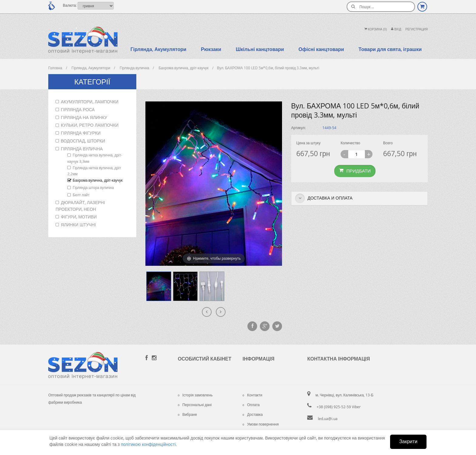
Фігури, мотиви (79, 217)
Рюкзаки (211, 49)
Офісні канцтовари (321, 49)
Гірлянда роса (78, 109)
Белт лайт (81, 195)
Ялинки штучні (78, 225)
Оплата (251, 405)
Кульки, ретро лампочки (90, 125)
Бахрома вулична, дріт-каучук (98, 180)
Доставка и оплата (324, 198)
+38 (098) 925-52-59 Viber (339, 407)
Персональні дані (195, 405)
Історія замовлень (195, 395)
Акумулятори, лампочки (90, 102)
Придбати (355, 171)
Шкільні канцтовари (260, 49)
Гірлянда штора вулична (93, 187)
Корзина (376, 29)
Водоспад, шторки (83, 141)
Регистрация (417, 29)
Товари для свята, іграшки (390, 49)
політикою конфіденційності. (149, 444)
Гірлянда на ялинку (84, 117)
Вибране (187, 414)
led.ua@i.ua (328, 419)
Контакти (252, 395)
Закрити (408, 441)
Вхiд (396, 29)
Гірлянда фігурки (81, 133)
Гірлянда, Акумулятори (158, 49)
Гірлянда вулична (82, 149)
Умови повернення (261, 424)
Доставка (253, 414)
